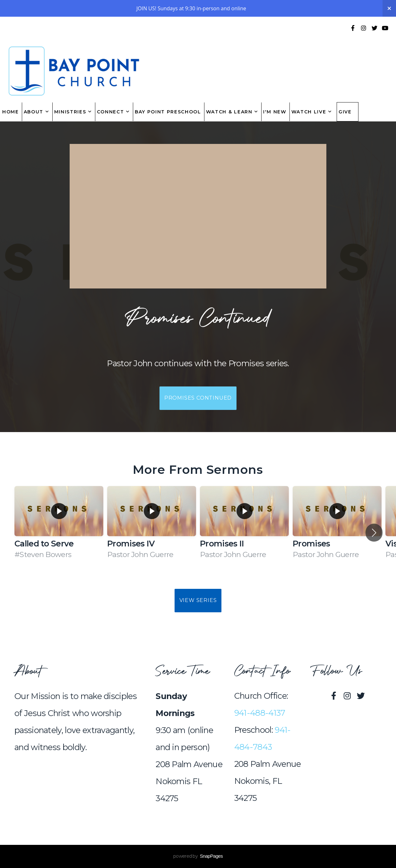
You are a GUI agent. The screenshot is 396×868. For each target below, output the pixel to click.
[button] (374, 533)
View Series (198, 600)
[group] (59, 527)
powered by (198, 856)
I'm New (275, 112)
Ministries (73, 112)
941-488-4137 (260, 713)
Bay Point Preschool (168, 112)
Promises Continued (198, 398)
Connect (113, 112)
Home (11, 112)
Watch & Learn (232, 112)
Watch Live (312, 112)
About (37, 112)
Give (345, 112)
